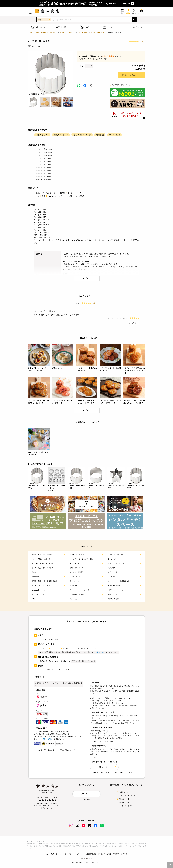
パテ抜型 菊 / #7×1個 (43, 174)
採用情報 (124, 854)
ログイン (42, 639)
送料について (54, 648)
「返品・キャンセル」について (102, 741)
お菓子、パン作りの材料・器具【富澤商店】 (42, 33)
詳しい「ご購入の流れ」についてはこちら (54, 669)
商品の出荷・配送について (120, 85)
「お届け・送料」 (100, 652)
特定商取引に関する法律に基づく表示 (98, 854)
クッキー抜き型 (83, 33)
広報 (42, 196)
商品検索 (54, 854)
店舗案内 (116, 854)
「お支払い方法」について (65, 750)
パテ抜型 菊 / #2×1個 (43, 161)
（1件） (142, 42)
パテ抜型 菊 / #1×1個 (43, 158)
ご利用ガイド (122, 792)
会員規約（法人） (124, 802)
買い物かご (43, 648)
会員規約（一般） (124, 799)
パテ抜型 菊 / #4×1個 (43, 167)
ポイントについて (67, 648)
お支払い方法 (65, 661)
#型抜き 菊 (100, 135)
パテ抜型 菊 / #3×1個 (43, 164)
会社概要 (86, 799)
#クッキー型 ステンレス (82, 135)
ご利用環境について (98, 757)
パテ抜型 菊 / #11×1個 (43, 152)
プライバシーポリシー (125, 806)
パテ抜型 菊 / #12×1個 (43, 155)
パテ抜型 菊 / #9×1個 (43, 180)
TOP (47, 854)
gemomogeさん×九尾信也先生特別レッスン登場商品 (65, 196)
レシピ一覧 (63, 854)
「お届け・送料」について (44, 750)
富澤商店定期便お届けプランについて (90, 648)
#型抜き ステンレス (61, 135)
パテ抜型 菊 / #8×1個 (43, 177)
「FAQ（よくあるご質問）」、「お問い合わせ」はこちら (111, 772)
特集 (37, 196)
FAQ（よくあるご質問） (126, 796)
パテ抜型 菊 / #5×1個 (43, 170)
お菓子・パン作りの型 (67, 33)
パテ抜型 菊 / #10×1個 (43, 149)
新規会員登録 (52, 639)
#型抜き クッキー (42, 135)
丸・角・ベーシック (97, 33)
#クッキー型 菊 (114, 135)
